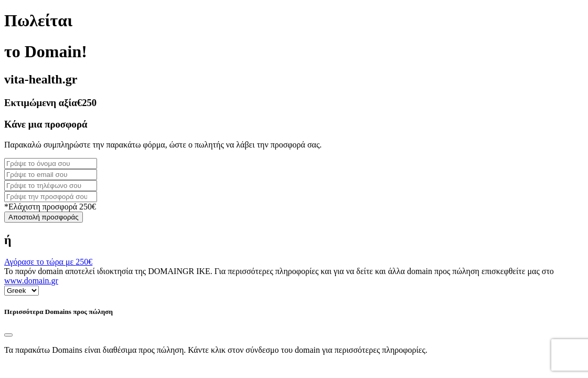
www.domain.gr (31, 281)
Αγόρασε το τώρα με (48, 262)
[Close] (8, 335)
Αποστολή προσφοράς (44, 217)
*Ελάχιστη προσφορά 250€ (50, 207)
